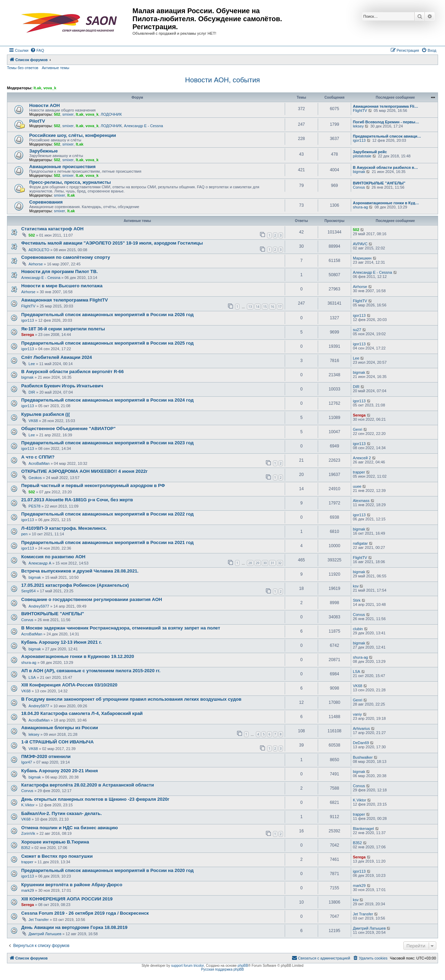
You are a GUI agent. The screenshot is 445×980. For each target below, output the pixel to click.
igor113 (359, 140)
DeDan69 (361, 743)
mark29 (28, 890)
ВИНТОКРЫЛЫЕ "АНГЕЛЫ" (379, 183)
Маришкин (362, 258)
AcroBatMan (39, 463)
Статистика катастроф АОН (52, 229)
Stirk (357, 600)
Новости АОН (44, 105)
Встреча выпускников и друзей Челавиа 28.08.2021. (80, 571)
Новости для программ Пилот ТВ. (59, 271)
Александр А (40, 563)
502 (57, 114)
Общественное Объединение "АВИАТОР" (68, 429)
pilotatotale (362, 156)
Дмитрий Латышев (45, 934)
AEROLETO (39, 250)
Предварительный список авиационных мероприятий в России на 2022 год (107, 514)
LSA (32, 677)
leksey (358, 126)
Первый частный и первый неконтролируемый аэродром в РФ (93, 485)
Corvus (359, 187)
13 (250, 307)
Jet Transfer (39, 920)
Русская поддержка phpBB (222, 969)
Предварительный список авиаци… (387, 136)
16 (272, 307)
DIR (32, 392)
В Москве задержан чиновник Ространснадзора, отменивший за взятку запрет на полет (121, 628)
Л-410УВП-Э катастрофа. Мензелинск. (64, 528)
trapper (359, 472)
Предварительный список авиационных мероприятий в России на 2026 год (107, 315)
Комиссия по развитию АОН (53, 557)
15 (265, 307)
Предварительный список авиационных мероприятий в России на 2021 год (107, 542)
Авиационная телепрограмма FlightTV (64, 300)
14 (258, 307)
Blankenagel (363, 829)
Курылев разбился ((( (46, 414)
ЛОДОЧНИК (111, 114)
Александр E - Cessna (143, 126)
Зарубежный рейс (370, 152)
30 (265, 563)
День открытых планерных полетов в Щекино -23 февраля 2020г (95, 799)
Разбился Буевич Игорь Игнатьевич (62, 386)
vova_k (50, 88)
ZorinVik (28, 833)
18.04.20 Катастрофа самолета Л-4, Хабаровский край (82, 713)
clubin (358, 629)
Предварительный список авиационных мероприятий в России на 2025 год (107, 343)
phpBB (243, 966)
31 (272, 563)
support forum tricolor (187, 966)
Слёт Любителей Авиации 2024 (56, 357)
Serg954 (29, 591)
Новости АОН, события (222, 80)
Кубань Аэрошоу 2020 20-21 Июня (59, 771)
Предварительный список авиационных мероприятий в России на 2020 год (107, 870)
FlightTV (360, 110)
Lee (32, 364)
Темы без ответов (23, 68)
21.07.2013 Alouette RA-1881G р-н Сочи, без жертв (77, 500)
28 (250, 563)
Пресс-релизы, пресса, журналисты (70, 182)
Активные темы (55, 68)
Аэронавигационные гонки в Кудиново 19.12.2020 (78, 656)
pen (24, 534)
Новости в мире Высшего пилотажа (62, 286)
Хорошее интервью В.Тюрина (55, 842)
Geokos (35, 478)
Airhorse (36, 264)
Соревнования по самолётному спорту (66, 257)
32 (280, 563)
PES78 (34, 506)
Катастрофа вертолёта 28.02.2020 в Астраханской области (88, 785)
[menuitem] (37, 50)
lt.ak (37, 88)
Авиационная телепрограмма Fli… (386, 106)
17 (280, 307)
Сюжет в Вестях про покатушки (57, 856)
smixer (68, 114)
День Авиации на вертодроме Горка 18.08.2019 (74, 927)
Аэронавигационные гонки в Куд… (386, 203)
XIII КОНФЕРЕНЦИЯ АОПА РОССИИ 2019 (67, 899)
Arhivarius (361, 728)
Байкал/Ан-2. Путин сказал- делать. (62, 813)
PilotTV (37, 121)
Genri (358, 429)
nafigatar (360, 543)
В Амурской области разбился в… (385, 167)
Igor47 (27, 762)
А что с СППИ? (38, 457)
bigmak (359, 172)
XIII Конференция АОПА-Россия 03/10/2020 (69, 685)
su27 (357, 330)
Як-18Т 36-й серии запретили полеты (63, 329)
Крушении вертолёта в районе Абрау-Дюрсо (72, 885)
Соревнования (46, 202)
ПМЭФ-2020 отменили (46, 756)
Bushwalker (363, 757)
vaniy (357, 714)
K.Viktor (28, 805)
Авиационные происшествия (62, 167)
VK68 (33, 421)
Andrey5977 (39, 606)
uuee (357, 486)
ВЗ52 (26, 848)
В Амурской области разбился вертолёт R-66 (72, 372)
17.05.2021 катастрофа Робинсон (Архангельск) (75, 585)
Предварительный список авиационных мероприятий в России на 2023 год (107, 443)
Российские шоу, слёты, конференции (73, 135)
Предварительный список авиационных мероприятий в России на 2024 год (107, 400)
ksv (356, 586)
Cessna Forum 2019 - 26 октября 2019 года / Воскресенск (85, 913)
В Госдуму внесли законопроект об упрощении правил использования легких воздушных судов (131, 699)
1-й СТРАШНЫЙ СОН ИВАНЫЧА (57, 742)
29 (258, 563)
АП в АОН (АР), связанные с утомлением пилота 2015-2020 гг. (91, 671)
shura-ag (360, 207)
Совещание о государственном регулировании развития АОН (92, 599)
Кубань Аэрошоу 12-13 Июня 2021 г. (62, 642)
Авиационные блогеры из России (60, 728)
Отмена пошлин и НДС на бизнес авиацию (70, 828)
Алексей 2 (362, 458)
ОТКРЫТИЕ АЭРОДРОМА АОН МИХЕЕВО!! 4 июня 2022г (84, 471)
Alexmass (361, 501)
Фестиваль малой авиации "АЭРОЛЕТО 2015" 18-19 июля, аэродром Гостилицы (112, 243)
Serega (28, 335)
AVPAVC (360, 244)
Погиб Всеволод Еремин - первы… (386, 122)
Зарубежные (43, 151)
